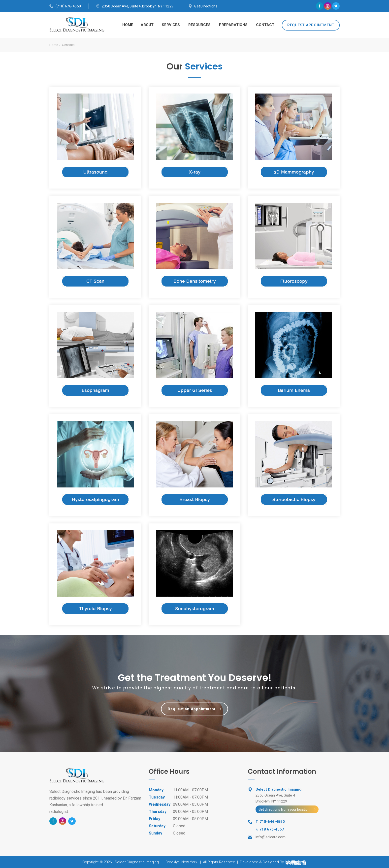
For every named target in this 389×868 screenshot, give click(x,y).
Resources (199, 25)
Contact (265, 25)
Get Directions (206, 6)
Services (171, 25)
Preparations (233, 25)
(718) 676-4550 (68, 6)
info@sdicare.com (271, 837)
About (147, 25)
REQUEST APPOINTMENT (311, 25)
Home (128, 25)
